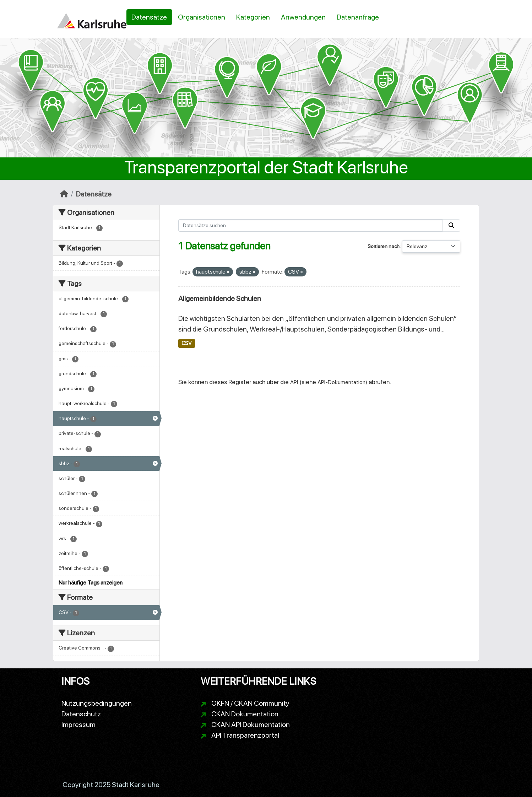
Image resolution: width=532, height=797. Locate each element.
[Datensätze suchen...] (311, 225)
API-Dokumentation (341, 382)
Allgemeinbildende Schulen (220, 298)
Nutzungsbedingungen (97, 703)
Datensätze (149, 17)
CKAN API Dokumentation (251, 725)
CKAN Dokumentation (245, 714)
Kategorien (253, 17)
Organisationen (202, 17)
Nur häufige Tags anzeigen (91, 583)
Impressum (78, 725)
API (294, 382)
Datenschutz (81, 714)
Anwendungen (303, 17)
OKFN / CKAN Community (250, 703)
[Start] (64, 194)
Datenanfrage (358, 17)
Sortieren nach (384, 246)
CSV (186, 343)
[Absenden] (451, 225)
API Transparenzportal (245, 735)
